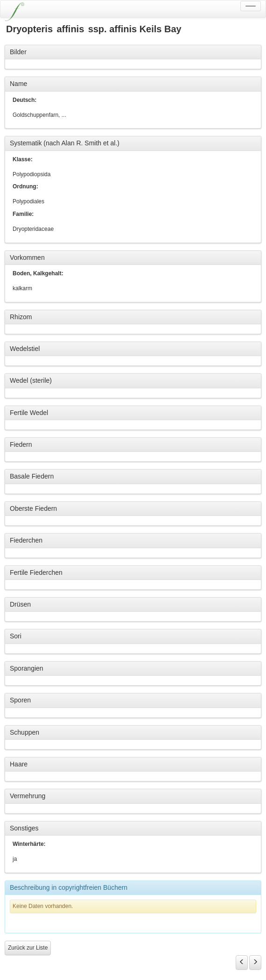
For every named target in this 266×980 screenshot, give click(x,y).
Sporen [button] (20, 700)
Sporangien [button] (27, 668)
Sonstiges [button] (24, 828)
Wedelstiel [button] (25, 349)
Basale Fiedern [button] (32, 476)
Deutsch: (24, 100)
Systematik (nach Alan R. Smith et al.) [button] (65, 143)
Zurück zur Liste (28, 948)
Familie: (23, 214)
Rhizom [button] (21, 317)
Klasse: (23, 159)
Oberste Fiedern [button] (33, 508)
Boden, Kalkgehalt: (38, 273)
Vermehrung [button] (28, 796)
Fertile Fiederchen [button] (36, 572)
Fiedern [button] (21, 444)
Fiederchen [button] (26, 540)
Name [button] (18, 84)
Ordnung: (25, 186)
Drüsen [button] (20, 604)
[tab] (133, 52)
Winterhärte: (29, 844)
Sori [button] (16, 636)
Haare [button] (19, 764)
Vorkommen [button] (27, 258)
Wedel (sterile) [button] (31, 380)
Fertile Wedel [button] (29, 413)
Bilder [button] (18, 52)
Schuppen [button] (24, 732)
